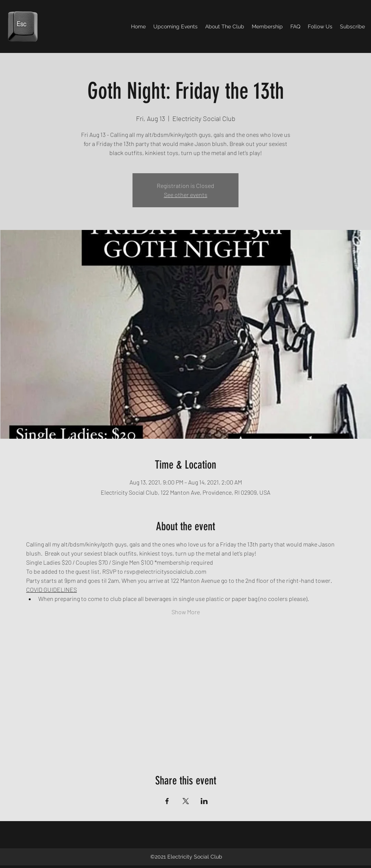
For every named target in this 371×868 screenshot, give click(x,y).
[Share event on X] (186, 801)
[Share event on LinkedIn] (204, 801)
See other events (186, 195)
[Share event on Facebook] (167, 801)
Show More (186, 612)
